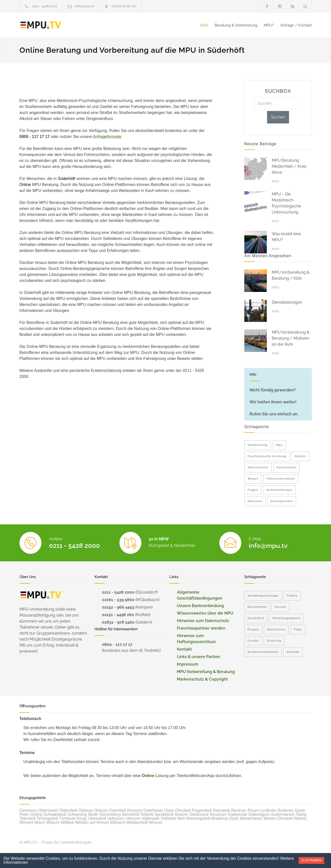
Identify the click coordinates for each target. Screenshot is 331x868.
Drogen (253, 629)
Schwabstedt (55, 814)
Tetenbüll (27, 818)
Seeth (93, 814)
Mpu (279, 445)
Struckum (218, 814)
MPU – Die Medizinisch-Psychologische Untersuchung (286, 203)
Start (204, 25)
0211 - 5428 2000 (45, 6)
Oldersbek (68, 810)
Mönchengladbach (286, 618)
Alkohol (300, 456)
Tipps (298, 629)
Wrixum (156, 822)
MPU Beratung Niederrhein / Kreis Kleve (289, 166)
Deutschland (257, 607)
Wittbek (67, 822)
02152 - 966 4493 (118, 607)
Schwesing (77, 814)
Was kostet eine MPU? (286, 237)
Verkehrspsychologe (263, 596)
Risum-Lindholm (262, 810)
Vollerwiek (151, 818)
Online (148, 776)
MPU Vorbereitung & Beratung (206, 672)
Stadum (181, 814)
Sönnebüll (131, 814)
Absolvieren (276, 629)
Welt (181, 818)
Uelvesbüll (97, 818)
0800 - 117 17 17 (117, 644)
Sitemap (293, 652)
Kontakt (184, 649)
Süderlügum (259, 814)
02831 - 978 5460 (118, 622)
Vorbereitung (258, 445)
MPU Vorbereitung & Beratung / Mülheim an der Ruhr (291, 338)
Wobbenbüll (137, 822)
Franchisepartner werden (201, 628)
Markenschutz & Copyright (202, 679)
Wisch (40, 822)
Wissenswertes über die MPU (205, 613)
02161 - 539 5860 (118, 600)
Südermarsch (283, 814)
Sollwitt (147, 814)
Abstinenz (255, 501)
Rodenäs (286, 810)
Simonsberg (110, 814)
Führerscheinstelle (281, 479)
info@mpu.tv (85, 6)
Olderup (86, 810)
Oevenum (28, 810)
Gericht (280, 607)
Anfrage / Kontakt (296, 25)
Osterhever (153, 810)
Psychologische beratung (267, 456)
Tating (301, 814)
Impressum (188, 664)
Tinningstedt (47, 818)
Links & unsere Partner (199, 657)
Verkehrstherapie (279, 490)
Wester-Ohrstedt (278, 818)
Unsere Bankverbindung (200, 606)
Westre (300, 818)
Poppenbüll (202, 810)
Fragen (253, 490)
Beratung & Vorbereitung (236, 25)
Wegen (253, 479)
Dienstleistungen (287, 302)
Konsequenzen (282, 501)
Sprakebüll (164, 814)
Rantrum (239, 810)
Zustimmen (311, 860)
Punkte (292, 596)
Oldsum (101, 810)
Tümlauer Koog (73, 818)
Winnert (26, 822)
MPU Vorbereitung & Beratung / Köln (291, 275)
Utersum (133, 818)
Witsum (53, 822)
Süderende (237, 814)
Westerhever (251, 818)
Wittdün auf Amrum (92, 822)
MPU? (269, 25)
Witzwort (118, 822)
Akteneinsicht (258, 467)
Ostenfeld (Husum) (125, 810)
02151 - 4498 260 (118, 615)
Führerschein (286, 467)
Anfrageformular (107, 137)
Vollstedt (168, 818)
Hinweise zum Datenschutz (203, 621)
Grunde (253, 641)
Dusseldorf (256, 618)
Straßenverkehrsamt (263, 652)
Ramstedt (221, 810)
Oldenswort (48, 810)
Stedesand (199, 814)
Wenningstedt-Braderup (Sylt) (212, 818)
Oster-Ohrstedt (177, 810)
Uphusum (116, 818)
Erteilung (274, 641)
